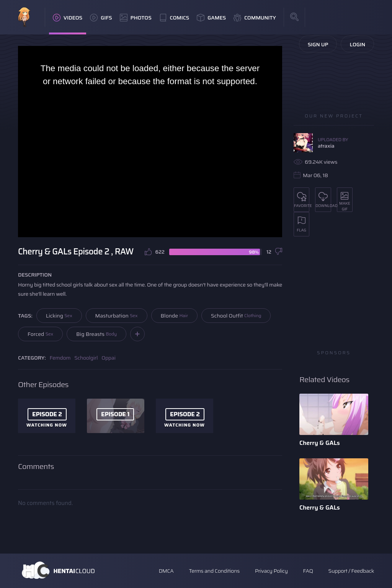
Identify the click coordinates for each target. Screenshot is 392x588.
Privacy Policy (271, 571)
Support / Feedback (351, 571)
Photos (136, 18)
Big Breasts (96, 334)
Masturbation (117, 316)
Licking (59, 316)
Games (211, 18)
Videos (68, 18)
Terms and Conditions (214, 571)
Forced (40, 334)
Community (255, 18)
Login (357, 44)
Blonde (174, 316)
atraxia (326, 146)
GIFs (101, 18)
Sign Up (318, 44)
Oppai (109, 358)
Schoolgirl (86, 358)
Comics (174, 18)
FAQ (308, 571)
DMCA (166, 571)
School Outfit (236, 316)
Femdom (60, 358)
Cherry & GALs (320, 443)
